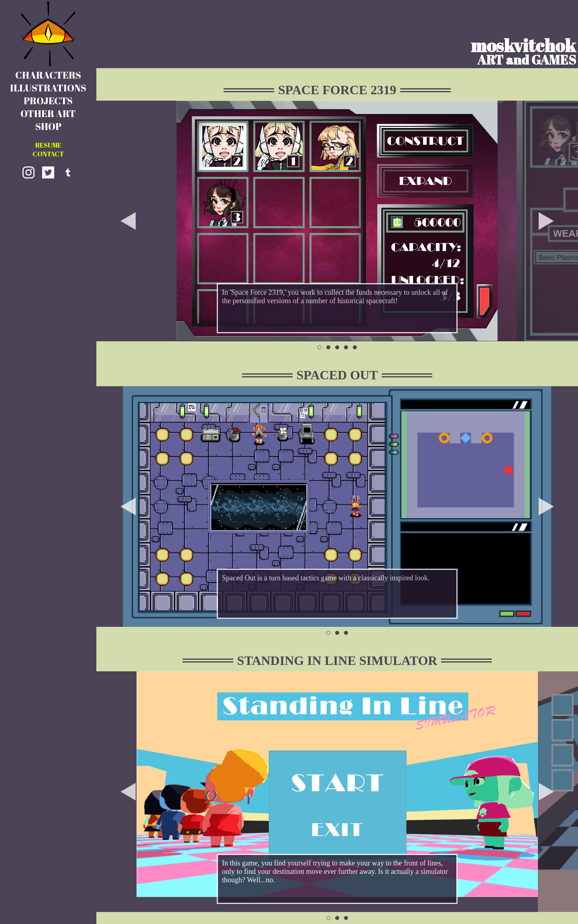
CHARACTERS (48, 75)
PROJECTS (48, 101)
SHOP (48, 126)
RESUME (48, 145)
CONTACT (48, 154)
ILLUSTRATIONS (48, 88)
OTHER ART (48, 113)
